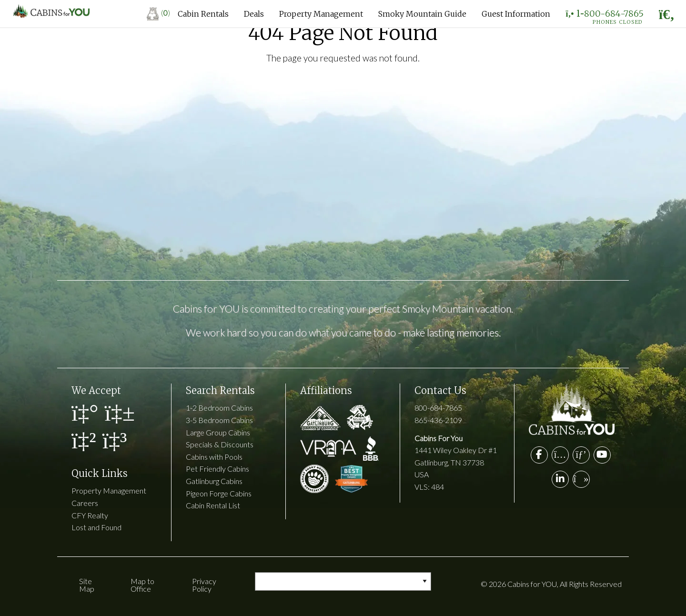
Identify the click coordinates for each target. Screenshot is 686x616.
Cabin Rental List (213, 505)
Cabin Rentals (203, 14)
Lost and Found (96, 527)
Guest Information (516, 14)
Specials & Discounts (220, 444)
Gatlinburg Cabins (214, 481)
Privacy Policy (204, 585)
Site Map (87, 585)
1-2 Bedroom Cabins (219, 408)
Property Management (321, 14)
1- (604, 16)
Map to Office (142, 585)
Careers (85, 503)
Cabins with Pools (214, 457)
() (158, 13)
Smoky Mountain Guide (422, 14)
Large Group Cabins (218, 432)
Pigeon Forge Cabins (219, 493)
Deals (254, 14)
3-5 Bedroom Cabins (219, 420)
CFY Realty (90, 515)
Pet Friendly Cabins (217, 469)
